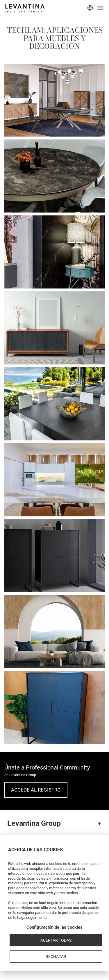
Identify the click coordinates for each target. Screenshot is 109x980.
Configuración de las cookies (54, 927)
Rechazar (56, 957)
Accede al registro (36, 790)
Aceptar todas (56, 940)
